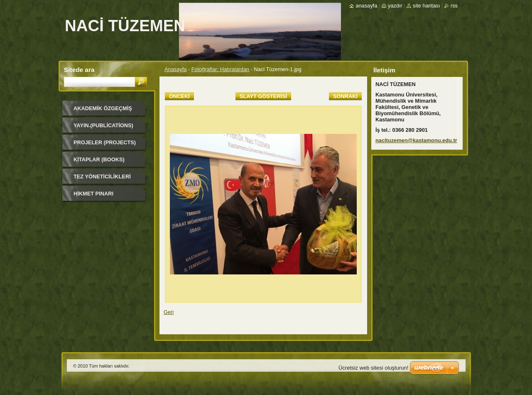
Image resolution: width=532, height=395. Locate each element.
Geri (169, 312)
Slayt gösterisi (263, 96)
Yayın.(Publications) (103, 125)
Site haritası (426, 6)
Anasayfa (175, 69)
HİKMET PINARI (93, 194)
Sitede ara (79, 70)
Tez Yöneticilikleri (102, 177)
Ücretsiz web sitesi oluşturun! (373, 368)
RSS (454, 6)
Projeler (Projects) (105, 142)
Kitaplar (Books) (99, 159)
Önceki (179, 96)
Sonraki (345, 96)
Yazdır (395, 6)
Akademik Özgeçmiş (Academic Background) (103, 111)
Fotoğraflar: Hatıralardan (220, 69)
